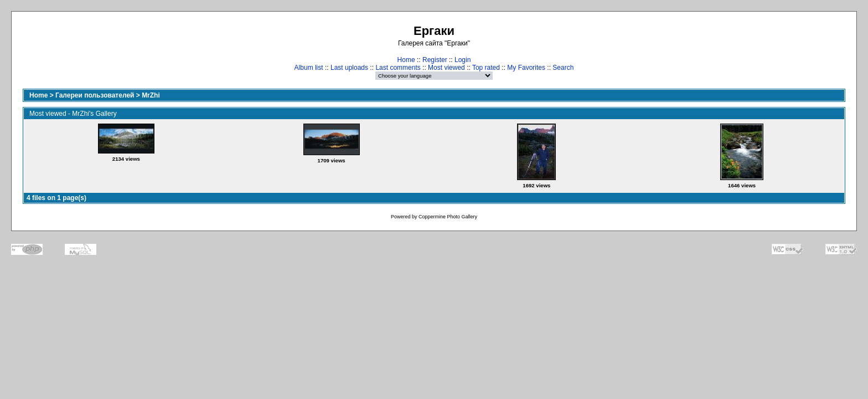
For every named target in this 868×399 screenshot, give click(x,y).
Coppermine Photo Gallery (448, 217)
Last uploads (349, 68)
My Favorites (526, 68)
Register (435, 60)
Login (463, 60)
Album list (309, 68)
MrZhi (151, 95)
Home (406, 60)
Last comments (398, 68)
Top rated (486, 68)
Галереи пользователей (95, 95)
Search (563, 68)
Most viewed (446, 68)
